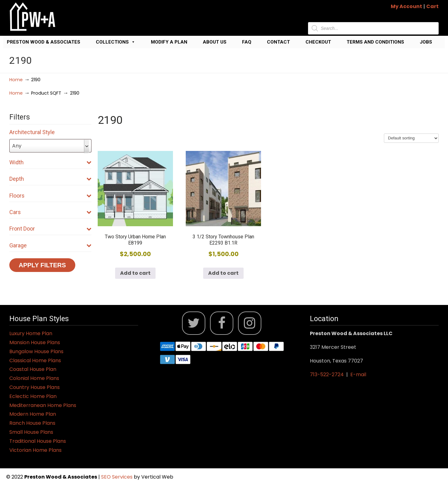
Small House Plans (31, 432)
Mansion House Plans (35, 342)
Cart (432, 6)
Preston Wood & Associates (44, 42)
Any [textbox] (17, 146)
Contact (278, 42)
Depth (50, 179)
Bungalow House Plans (36, 351)
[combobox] (50, 146)
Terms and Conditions (375, 42)
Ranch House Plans (32, 423)
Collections (116, 42)
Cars (50, 212)
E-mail (358, 374)
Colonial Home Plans (34, 378)
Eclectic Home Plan (33, 396)
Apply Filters (42, 265)
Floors (50, 196)
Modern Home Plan (33, 414)
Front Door (50, 229)
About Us (215, 42)
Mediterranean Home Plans (43, 405)
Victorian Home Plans (35, 450)
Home (16, 80)
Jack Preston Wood (33, 17)
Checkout (318, 42)
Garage (50, 245)
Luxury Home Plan (31, 333)
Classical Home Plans (35, 360)
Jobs (426, 42)
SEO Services (117, 477)
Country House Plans (35, 387)
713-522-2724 (327, 374)
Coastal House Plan (33, 369)
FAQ (247, 42)
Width (50, 162)
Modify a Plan (169, 42)
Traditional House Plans (38, 441)
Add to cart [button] (135, 273)
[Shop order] (411, 138)
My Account (406, 6)
